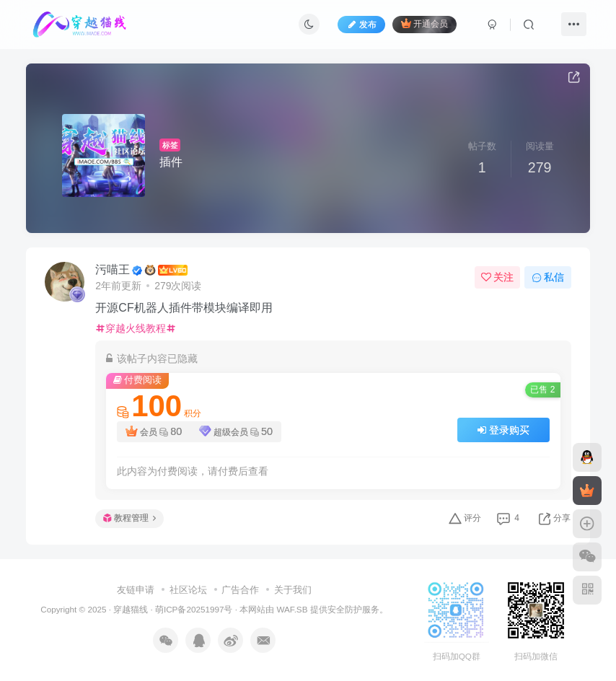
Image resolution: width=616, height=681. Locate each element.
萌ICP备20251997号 (194, 609)
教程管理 (129, 518)
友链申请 (136, 590)
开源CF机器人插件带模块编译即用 (184, 308)
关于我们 (293, 590)
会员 (154, 432)
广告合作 (240, 590)
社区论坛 (188, 590)
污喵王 (113, 269)
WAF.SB (292, 609)
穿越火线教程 (136, 328)
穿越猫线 (131, 609)
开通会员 (424, 23)
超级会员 (236, 432)
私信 (548, 277)
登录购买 (503, 430)
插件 (171, 162)
